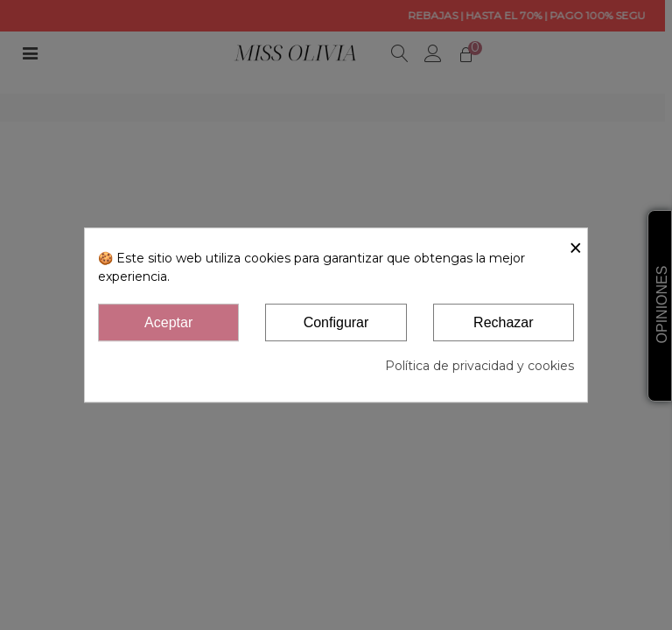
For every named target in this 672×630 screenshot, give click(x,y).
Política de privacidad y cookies (479, 366)
